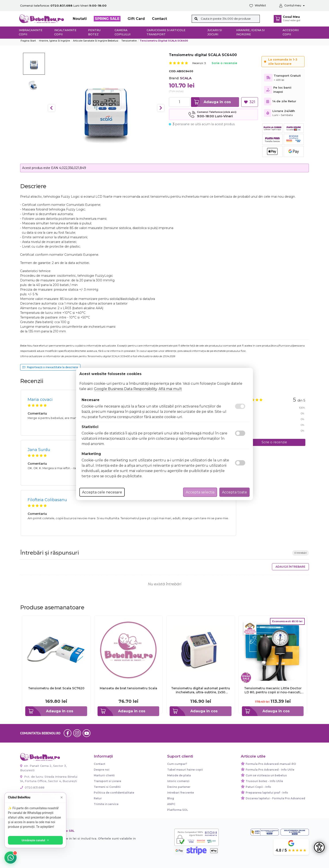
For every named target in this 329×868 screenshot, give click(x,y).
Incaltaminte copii (65, 32)
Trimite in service (106, 804)
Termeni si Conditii (107, 787)
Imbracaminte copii (31, 32)
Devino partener (179, 787)
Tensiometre (129, 41)
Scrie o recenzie (224, 63)
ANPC (171, 804)
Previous (52, 108)
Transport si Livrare (107, 781)
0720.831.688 (32, 787)
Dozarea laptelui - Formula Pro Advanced (275, 798)
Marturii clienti (104, 775)
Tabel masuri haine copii (185, 770)
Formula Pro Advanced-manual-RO (271, 764)
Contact (159, 19)
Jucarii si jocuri (215, 32)
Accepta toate (234, 492)
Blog (171, 798)
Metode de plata (179, 775)
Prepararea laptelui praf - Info (267, 793)
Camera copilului (122, 32)
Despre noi (102, 770)
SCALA (186, 78)
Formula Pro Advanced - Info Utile (270, 770)
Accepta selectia (200, 492)
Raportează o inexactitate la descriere (50, 367)
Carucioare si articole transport (166, 32)
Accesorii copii (291, 32)
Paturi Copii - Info (258, 787)
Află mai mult (170, 389)
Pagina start (28, 41)
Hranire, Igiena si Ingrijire (250, 32)
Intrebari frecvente (181, 793)
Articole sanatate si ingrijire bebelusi (96, 41)
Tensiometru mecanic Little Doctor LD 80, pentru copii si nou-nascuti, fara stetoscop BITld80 (273, 690)
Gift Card (136, 19)
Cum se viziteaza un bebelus (266, 775)
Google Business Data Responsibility (125, 389)
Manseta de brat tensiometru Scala (128, 688)
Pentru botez (94, 32)
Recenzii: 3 (199, 63)
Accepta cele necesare (102, 492)
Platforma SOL (178, 810)
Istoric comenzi (178, 781)
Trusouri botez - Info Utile (264, 781)
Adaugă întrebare (290, 567)
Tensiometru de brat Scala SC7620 (56, 688)
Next (161, 108)
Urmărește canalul (35, 840)
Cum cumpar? (177, 764)
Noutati (80, 19)
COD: (173, 71)
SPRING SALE (107, 19)
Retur (98, 798)
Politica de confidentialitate (114, 793)
